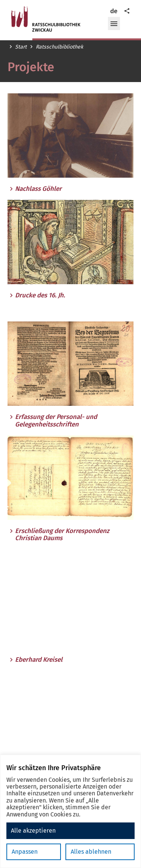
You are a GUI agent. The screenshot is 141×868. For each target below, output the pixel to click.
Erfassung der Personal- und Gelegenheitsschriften (56, 421)
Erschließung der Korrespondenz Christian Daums (62, 535)
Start (21, 47)
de (114, 11)
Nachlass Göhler (38, 189)
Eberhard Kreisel (39, 660)
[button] (114, 24)
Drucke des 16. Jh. (40, 295)
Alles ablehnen (91, 852)
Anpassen (25, 852)
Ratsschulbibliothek (59, 47)
